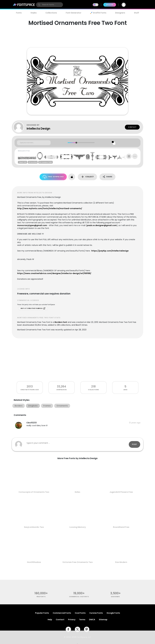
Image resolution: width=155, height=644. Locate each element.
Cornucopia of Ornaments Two (34, 492)
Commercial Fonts (62, 613)
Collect (87, 177)
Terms (82, 620)
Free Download (53, 177)
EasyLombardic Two (34, 527)
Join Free (136, 5)
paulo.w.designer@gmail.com (102, 225)
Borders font (61, 322)
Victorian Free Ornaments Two (78, 562)
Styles (34, 13)
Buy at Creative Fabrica (33, 308)
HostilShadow (34, 562)
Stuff (136, 13)
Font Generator (74, 13)
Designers (120, 13)
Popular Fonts (42, 613)
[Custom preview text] (34, 143)
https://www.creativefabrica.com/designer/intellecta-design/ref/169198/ (54, 273)
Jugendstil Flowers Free (121, 492)
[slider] (76, 143)
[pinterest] (87, 629)
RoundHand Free (121, 527)
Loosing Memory (78, 527)
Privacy (72, 620)
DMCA (92, 620)
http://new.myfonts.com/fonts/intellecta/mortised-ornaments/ (50, 208)
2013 (30, 386)
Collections (51, 13)
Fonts (19, 13)
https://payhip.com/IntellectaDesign (110, 251)
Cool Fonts (80, 613)
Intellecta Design (38, 129)
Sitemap (103, 620)
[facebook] (68, 629)
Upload (110, 5)
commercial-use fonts (79, 597)
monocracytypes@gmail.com (32, 225)
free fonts (41, 597)
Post (134, 444)
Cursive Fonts (96, 613)
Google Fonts (113, 613)
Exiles (77, 492)
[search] (50, 5)
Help (50, 620)
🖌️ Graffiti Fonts (98, 13)
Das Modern (121, 562)
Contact (132, 127)
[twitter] (77, 629)
